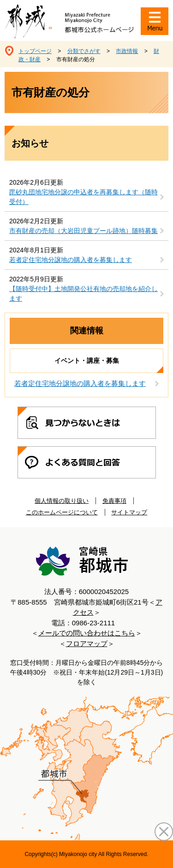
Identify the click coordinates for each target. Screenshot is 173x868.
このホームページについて (62, 512)
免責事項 (114, 501)
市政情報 (127, 51)
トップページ (35, 51)
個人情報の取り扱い (62, 501)
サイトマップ (129, 512)
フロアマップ (87, 644)
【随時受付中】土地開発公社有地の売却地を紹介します (84, 294)
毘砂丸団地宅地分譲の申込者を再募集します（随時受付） (84, 197)
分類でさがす (84, 51)
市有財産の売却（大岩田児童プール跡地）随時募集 (84, 231)
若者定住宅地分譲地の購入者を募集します (71, 260)
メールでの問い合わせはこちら (87, 633)
